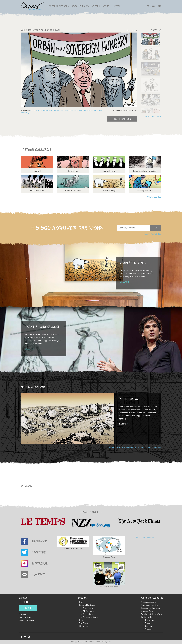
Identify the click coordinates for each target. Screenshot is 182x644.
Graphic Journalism (150, 605)
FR (148, 6)
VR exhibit (84, 626)
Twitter (149, 623)
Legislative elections (57, 110)
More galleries (153, 197)
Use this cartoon (122, 119)
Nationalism (98, 110)
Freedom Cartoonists (151, 608)
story (129, 424)
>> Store (116, 6)
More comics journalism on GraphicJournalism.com (135, 447)
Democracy (25, 113)
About (106, 6)
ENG (26, 602)
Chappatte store (149, 602)
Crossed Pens (147, 611)
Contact (22, 614)
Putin (81, 110)
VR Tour (96, 6)
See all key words (152, 234)
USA (66, 110)
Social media (147, 617)
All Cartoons (88, 611)
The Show (84, 6)
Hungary (46, 110)
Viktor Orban (88, 110)
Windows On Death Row (152, 614)
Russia (71, 110)
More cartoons (153, 116)
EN (153, 6)
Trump (76, 110)
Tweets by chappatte (145, 537)
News (74, 6)
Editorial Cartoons (59, 6)
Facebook (149, 626)
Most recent (88, 608)
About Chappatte (26, 620)
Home (82, 602)
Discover (124, 282)
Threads (149, 629)
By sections (88, 614)
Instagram (150, 620)
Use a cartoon (25, 617)
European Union (36, 110)
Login (28, 608)
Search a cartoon (90, 617)
